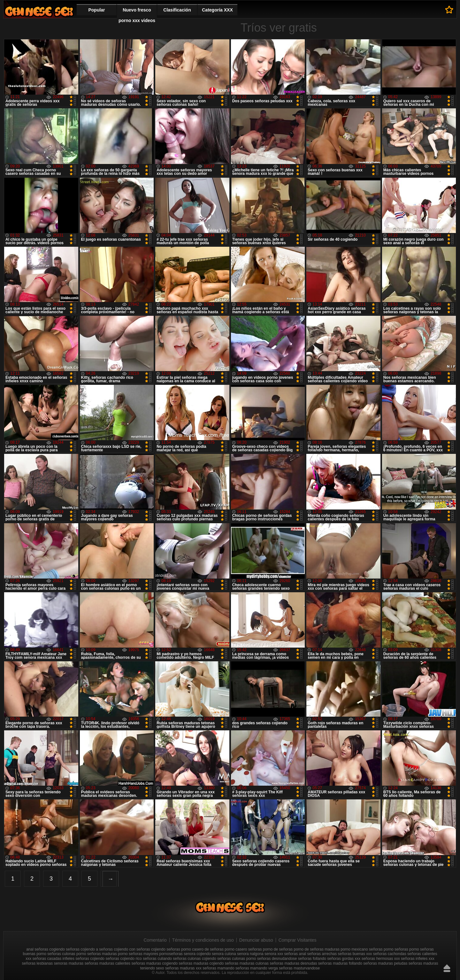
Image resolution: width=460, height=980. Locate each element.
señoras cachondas (390, 954)
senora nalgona (250, 954)
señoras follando (312, 959)
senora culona (224, 954)
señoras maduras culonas (247, 963)
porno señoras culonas (56, 954)
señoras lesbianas (38, 963)
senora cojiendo (197, 954)
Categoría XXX (217, 10)
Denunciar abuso (256, 940)
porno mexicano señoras (361, 949)
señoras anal (295, 954)
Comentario (155, 940)
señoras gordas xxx (344, 959)
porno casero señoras (243, 949)
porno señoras (396, 949)
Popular (96, 10)
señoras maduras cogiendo (154, 963)
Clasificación (177, 10)
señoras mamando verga (257, 968)
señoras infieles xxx (418, 959)
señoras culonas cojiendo (194, 959)
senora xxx (274, 954)
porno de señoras (278, 949)
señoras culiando (157, 959)
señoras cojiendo (90, 959)
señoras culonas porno (237, 959)
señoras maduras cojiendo (201, 963)
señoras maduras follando (340, 963)
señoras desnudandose (277, 959)
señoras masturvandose (299, 968)
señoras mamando (218, 968)
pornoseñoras (171, 954)
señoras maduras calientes (107, 963)
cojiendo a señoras (97, 949)
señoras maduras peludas (385, 963)
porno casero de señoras (202, 949)
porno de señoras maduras (317, 949)
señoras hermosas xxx (381, 959)
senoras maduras (69, 963)
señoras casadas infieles (54, 959)
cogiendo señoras (64, 949)
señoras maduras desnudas (293, 963)
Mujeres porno (39, 11)
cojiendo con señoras (132, 949)
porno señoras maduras (97, 954)
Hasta (447, 968)
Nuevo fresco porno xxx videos (137, 15)
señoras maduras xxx (183, 968)
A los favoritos (449, 10)
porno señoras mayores (138, 954)
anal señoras (37, 949)
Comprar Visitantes (298, 940)
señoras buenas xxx (355, 954)
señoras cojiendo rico (123, 959)
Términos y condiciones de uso (203, 940)
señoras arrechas (322, 954)
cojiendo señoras (166, 949)
